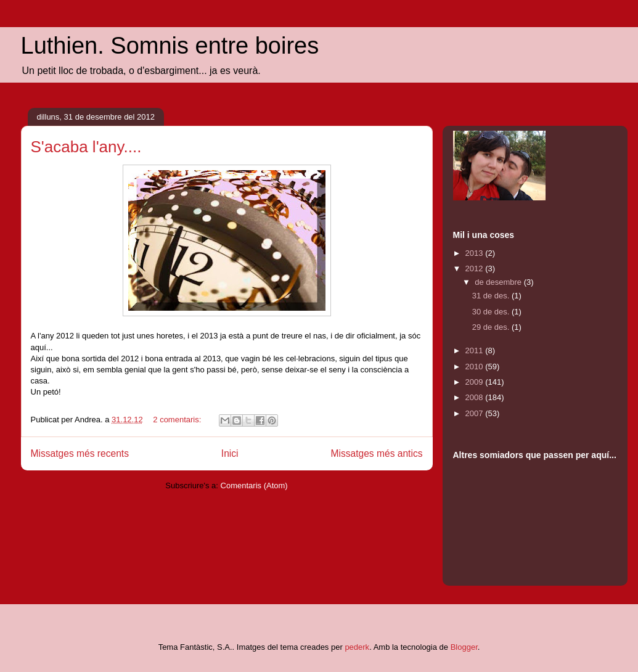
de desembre (499, 282)
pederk (357, 647)
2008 (476, 397)
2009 (476, 382)
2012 (476, 268)
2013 (476, 253)
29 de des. (492, 327)
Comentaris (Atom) (254, 486)
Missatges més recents (80, 453)
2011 (476, 350)
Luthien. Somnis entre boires (170, 46)
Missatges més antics (376, 453)
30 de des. (492, 312)
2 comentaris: (178, 420)
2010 (476, 367)
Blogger (464, 647)
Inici (230, 453)
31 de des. (492, 296)
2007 (476, 413)
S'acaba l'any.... (86, 147)
